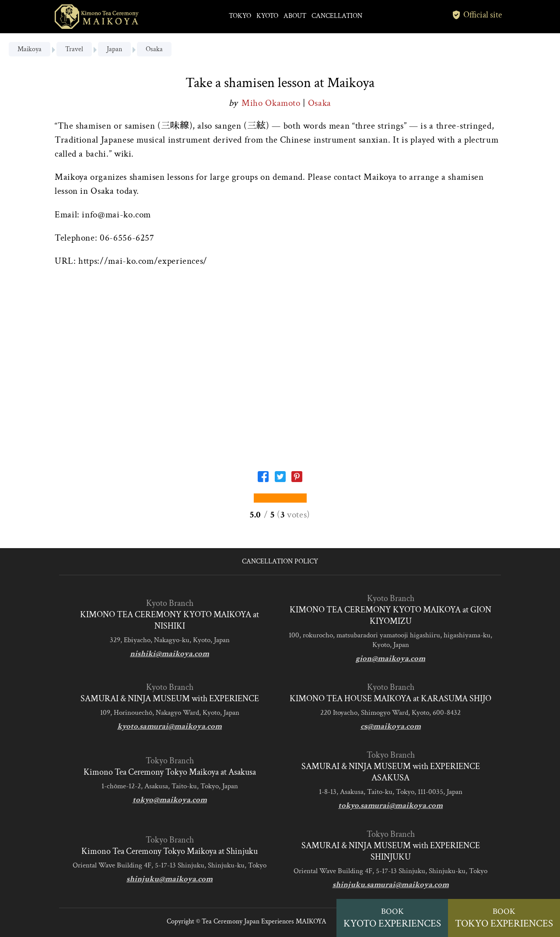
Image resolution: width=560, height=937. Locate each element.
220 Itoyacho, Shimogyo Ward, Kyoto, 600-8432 (390, 713)
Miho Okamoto (272, 103)
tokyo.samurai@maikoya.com (390, 806)
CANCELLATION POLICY (280, 561)
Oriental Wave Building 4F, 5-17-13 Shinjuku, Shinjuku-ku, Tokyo (170, 865)
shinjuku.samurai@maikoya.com (391, 885)
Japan (114, 49)
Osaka (154, 49)
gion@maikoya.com (390, 659)
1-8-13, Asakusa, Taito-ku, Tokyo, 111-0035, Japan (391, 792)
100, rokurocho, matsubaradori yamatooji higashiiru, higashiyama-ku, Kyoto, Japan (390, 640)
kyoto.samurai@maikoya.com (170, 726)
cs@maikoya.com (391, 726)
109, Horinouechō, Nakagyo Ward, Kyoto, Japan (170, 713)
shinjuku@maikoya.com (170, 879)
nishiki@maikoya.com (170, 654)
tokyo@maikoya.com (170, 800)
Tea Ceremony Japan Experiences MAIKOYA (264, 921)
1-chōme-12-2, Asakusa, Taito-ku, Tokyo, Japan (170, 786)
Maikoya (30, 49)
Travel (74, 49)
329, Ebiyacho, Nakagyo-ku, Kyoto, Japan (170, 640)
